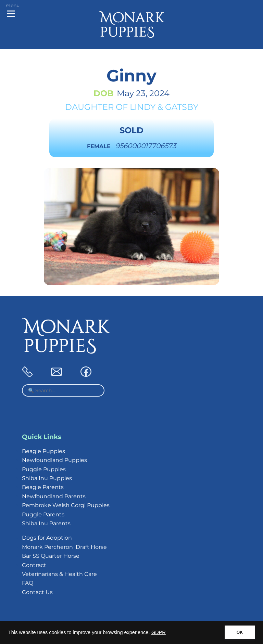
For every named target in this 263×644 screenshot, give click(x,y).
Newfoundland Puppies (54, 460)
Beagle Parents (43, 487)
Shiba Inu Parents (46, 523)
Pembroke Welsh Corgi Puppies (66, 505)
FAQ (28, 583)
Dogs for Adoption (47, 538)
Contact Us (37, 592)
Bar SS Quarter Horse (51, 556)
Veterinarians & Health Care (59, 574)
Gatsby (182, 107)
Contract (34, 565)
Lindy (143, 107)
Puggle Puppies (44, 469)
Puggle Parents (43, 514)
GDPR (159, 632)
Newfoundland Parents (54, 496)
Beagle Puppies (43, 451)
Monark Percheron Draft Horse (64, 547)
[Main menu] (12, 11)
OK (240, 632)
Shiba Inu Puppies (47, 478)
